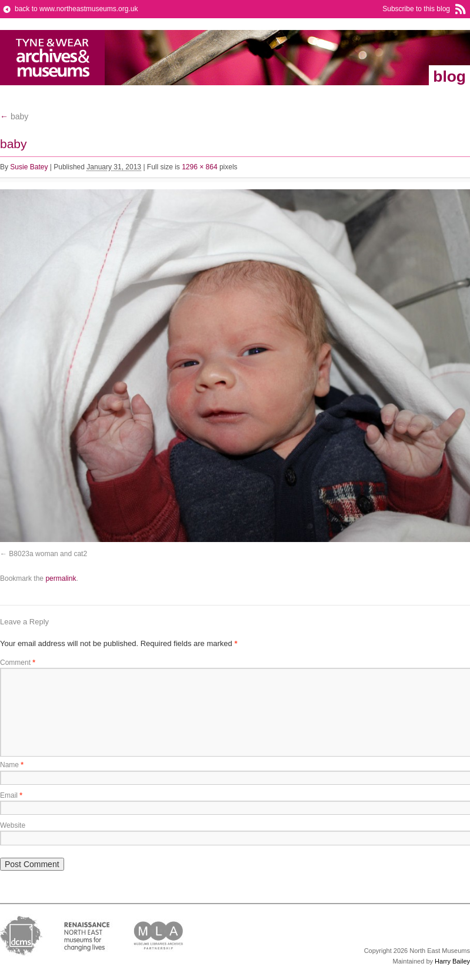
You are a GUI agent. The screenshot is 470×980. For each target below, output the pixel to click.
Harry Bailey (452, 961)
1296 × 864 (199, 167)
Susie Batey (29, 167)
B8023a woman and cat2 (48, 554)
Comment (18, 663)
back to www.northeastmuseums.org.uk (76, 9)
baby (14, 116)
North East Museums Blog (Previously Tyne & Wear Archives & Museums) (53, 58)
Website (13, 825)
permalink (61, 578)
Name (12, 765)
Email (11, 795)
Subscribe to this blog (416, 9)
